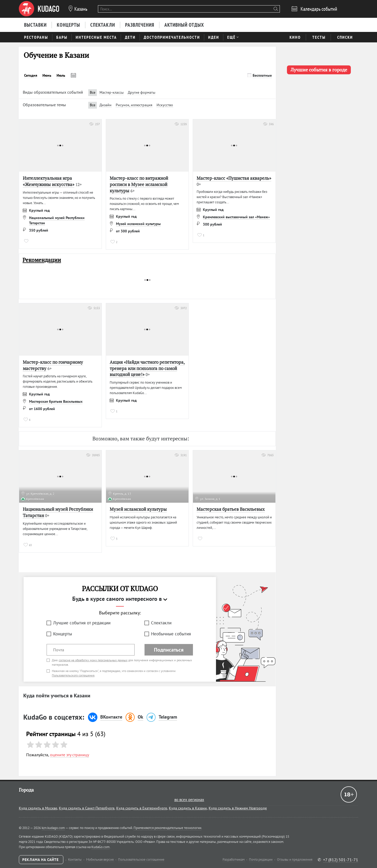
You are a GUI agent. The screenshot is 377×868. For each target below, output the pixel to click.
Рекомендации (42, 260)
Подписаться (169, 650)
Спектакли (161, 623)
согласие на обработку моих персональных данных (93, 660)
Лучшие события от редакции (82, 623)
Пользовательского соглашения (73, 675)
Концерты (63, 634)
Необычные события (171, 634)
